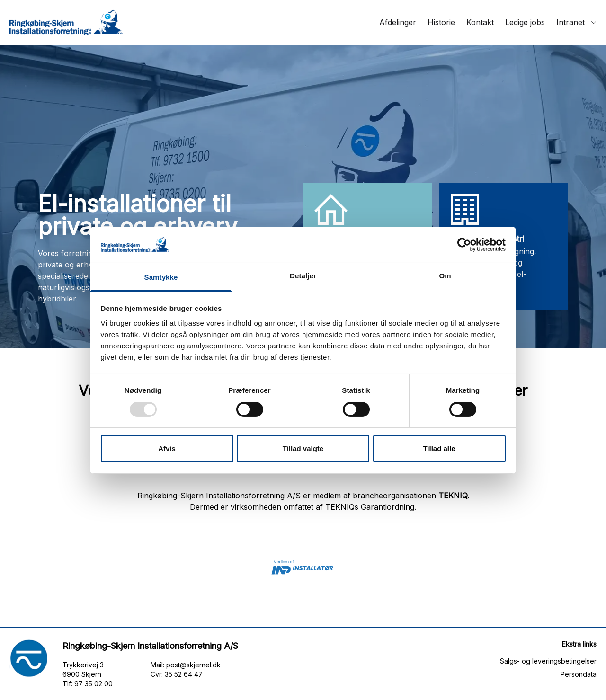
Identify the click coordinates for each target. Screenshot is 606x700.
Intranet (576, 22)
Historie (441, 22)
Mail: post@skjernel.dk (186, 665)
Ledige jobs (525, 22)
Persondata (579, 674)
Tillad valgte (303, 448)
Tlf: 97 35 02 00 (88, 684)
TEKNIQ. (454, 496)
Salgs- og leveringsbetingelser (548, 661)
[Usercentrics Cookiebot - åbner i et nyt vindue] (464, 245)
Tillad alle (439, 448)
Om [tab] (445, 276)
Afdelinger (398, 22)
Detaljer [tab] (303, 276)
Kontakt (480, 22)
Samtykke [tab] (161, 277)
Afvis (167, 448)
